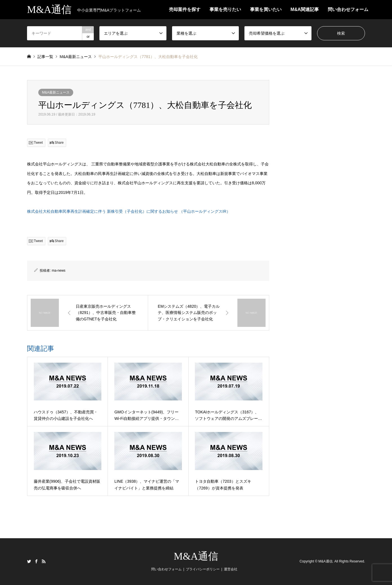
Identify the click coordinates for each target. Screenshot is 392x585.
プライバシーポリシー (203, 569)
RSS (44, 561)
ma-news (59, 271)
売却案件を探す (185, 9)
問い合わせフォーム (348, 9)
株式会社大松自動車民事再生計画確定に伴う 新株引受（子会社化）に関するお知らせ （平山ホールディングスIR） (129, 211)
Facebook (36, 561)
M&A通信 (196, 556)
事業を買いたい (266, 9)
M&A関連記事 (305, 9)
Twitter (29, 561)
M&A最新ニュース (56, 92)
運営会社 (231, 569)
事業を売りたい (225, 9)
